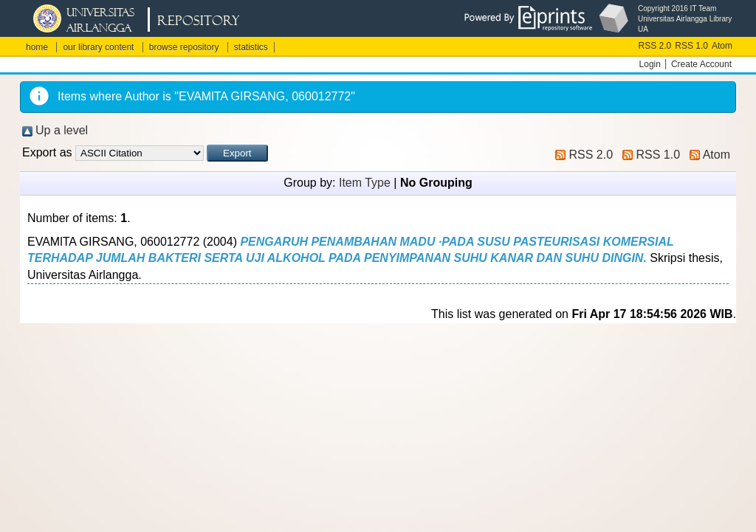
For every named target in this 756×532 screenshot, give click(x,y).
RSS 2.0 (655, 46)
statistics (251, 47)
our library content (98, 47)
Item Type (365, 183)
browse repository (184, 47)
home (37, 47)
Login (650, 64)
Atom (722, 46)
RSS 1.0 (691, 46)
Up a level (62, 130)
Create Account (701, 64)
